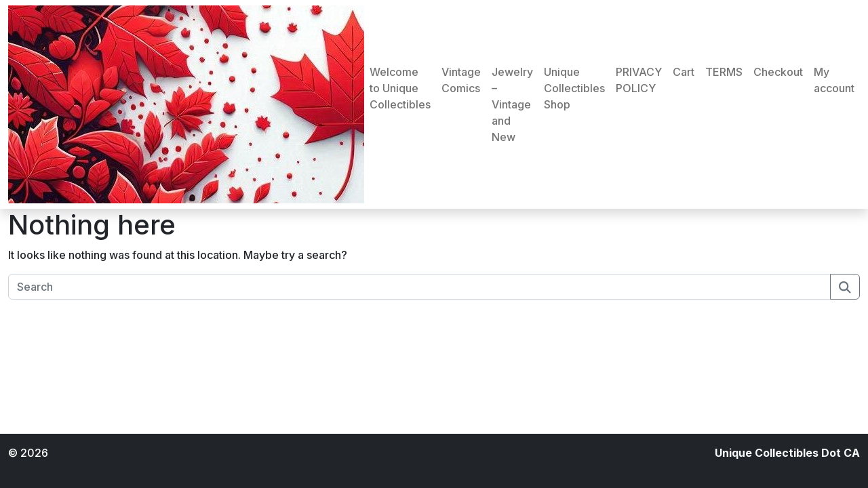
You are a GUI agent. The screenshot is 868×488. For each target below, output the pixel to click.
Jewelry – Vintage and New (512, 104)
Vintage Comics (461, 80)
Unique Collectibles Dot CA (787, 453)
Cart (684, 72)
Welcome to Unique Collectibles (400, 88)
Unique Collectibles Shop (574, 88)
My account (834, 80)
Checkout (778, 72)
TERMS (724, 72)
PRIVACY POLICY (639, 80)
